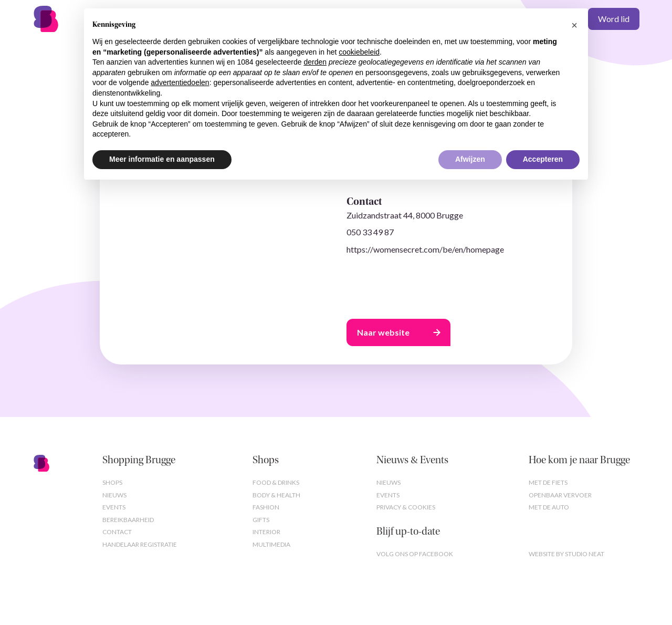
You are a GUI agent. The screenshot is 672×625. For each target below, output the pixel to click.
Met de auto (549, 507)
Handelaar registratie (140, 544)
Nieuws (114, 495)
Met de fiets (548, 482)
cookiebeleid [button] (359, 52)
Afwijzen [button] (470, 159)
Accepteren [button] (543, 159)
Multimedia (271, 544)
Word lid (614, 19)
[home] (63, 19)
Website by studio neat (566, 554)
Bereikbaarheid (128, 520)
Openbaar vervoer (560, 495)
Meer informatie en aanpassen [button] (162, 159)
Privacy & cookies (406, 507)
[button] (574, 25)
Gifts (261, 520)
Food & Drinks (276, 482)
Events (114, 507)
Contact (117, 532)
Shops (112, 482)
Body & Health (276, 495)
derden (315, 62)
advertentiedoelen (180, 82)
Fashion (266, 507)
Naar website (383, 332)
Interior (266, 532)
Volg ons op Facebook (415, 554)
